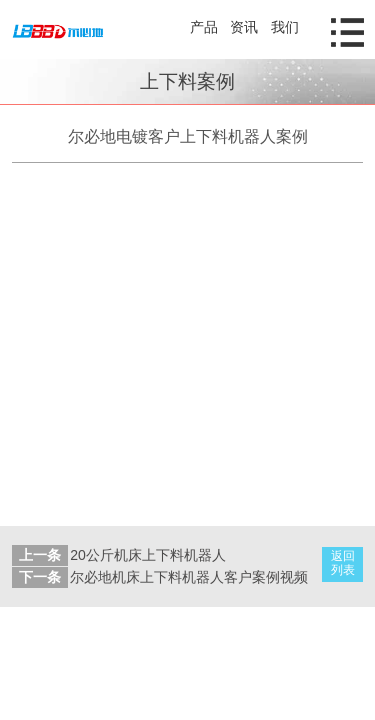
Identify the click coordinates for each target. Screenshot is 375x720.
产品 (204, 27)
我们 (285, 27)
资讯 (244, 27)
